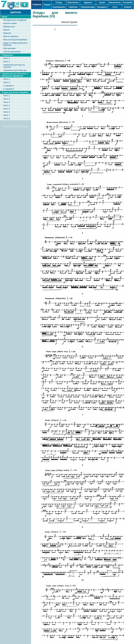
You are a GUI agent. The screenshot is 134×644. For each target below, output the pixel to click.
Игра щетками (9, 48)
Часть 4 (7, 105)
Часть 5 (7, 109)
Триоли (6, 30)
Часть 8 (7, 119)
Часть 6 (7, 112)
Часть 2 (7, 62)
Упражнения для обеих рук (15, 70)
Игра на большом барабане (15, 40)
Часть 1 (7, 58)
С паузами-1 (9, 86)
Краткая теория (10, 23)
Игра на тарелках (11, 36)
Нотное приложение (12, 52)
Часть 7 (7, 115)
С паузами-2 (9, 89)
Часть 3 (7, 102)
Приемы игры (9, 27)
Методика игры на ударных (15, 20)
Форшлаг (7, 33)
